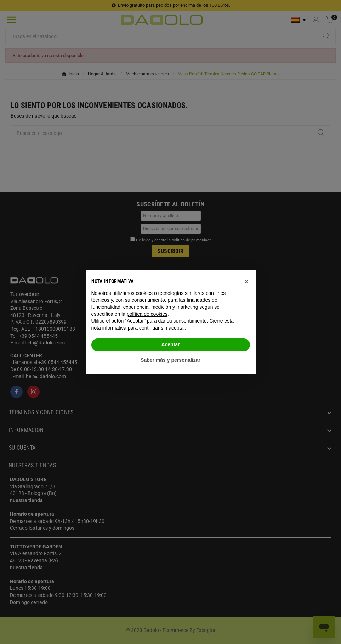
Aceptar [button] (170, 344)
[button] (246, 281)
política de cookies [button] (147, 314)
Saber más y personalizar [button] (170, 360)
